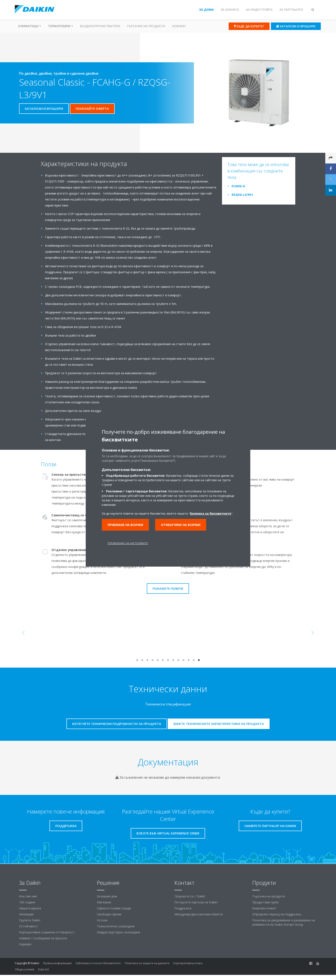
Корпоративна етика (188, 963)
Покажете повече (168, 588)
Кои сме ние (28, 896)
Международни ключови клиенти (199, 914)
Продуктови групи (265, 902)
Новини (179, 26)
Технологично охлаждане (116, 926)
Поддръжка (183, 908)
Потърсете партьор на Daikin (196, 902)
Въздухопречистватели (100, 26)
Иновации (26, 914)
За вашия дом (107, 896)
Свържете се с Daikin (190, 896)
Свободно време (109, 914)
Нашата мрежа (30, 908)
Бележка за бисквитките (211, 513)
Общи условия (25, 969)
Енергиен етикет (264, 908)
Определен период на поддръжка (277, 914)
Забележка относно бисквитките (98, 963)
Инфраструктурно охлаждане (118, 932)
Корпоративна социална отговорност (47, 932)
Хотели (102, 920)
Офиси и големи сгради (114, 908)
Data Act (43, 969)
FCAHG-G (238, 186)
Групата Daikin (30, 920)
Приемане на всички (125, 525)
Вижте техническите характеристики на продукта (219, 724)
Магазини (104, 902)
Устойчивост (29, 926)
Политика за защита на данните (147, 963)
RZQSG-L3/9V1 (242, 195)
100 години (27, 902)
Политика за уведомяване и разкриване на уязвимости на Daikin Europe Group (284, 922)
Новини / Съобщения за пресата (43, 938)
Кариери (25, 944)
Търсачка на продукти (146, 26)
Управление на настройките (128, 543)
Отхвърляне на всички (181, 525)
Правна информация (57, 963)
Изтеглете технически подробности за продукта (117, 724)
